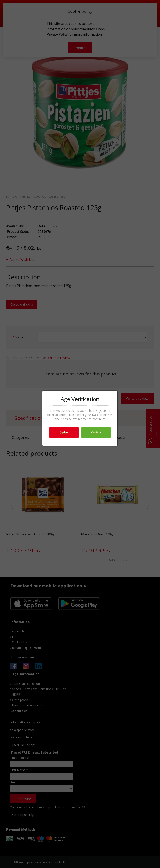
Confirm (96, 432)
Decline (64, 432)
